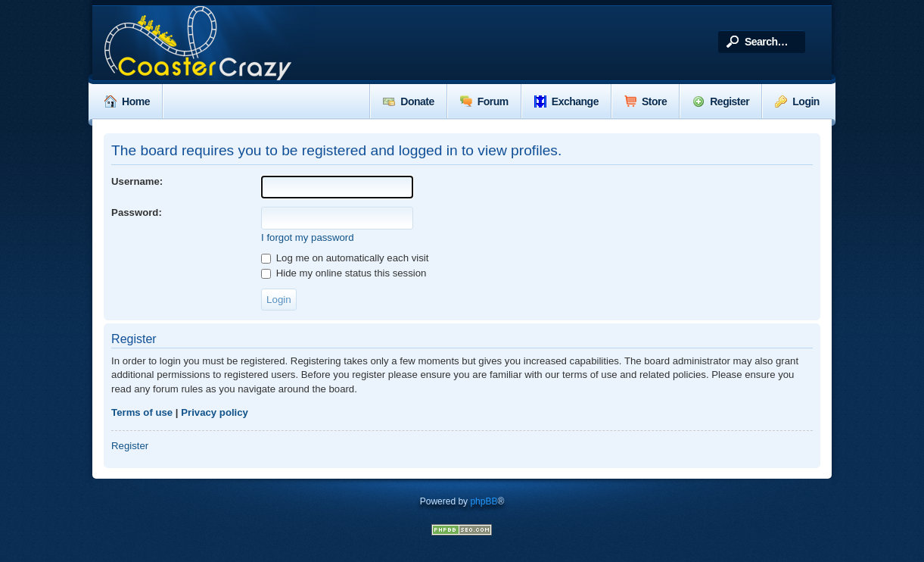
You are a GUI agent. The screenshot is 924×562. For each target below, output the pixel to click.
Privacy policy (215, 412)
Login (797, 101)
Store (646, 101)
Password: (137, 212)
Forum (484, 101)
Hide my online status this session (344, 273)
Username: (137, 181)
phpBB (484, 501)
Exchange (566, 101)
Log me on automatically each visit (345, 258)
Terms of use (142, 412)
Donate (408, 101)
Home (127, 101)
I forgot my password (307, 237)
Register (721, 101)
